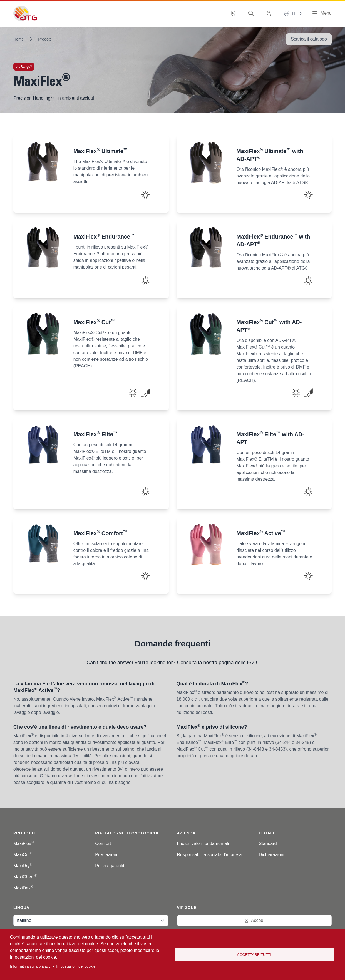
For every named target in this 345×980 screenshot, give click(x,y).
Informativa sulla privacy (30, 966)
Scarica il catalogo (309, 39)
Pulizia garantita (111, 866)
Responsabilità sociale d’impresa (209, 855)
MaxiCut (23, 855)
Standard (268, 844)
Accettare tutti (254, 955)
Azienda (186, 833)
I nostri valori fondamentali (203, 844)
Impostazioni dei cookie (76, 966)
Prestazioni (106, 855)
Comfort (103, 844)
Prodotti (45, 39)
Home (18, 39)
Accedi (254, 920)
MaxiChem (25, 877)
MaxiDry (23, 866)
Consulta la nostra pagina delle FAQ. (218, 663)
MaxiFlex (23, 844)
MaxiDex (23, 888)
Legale (267, 833)
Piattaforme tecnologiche (127, 833)
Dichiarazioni (272, 855)
